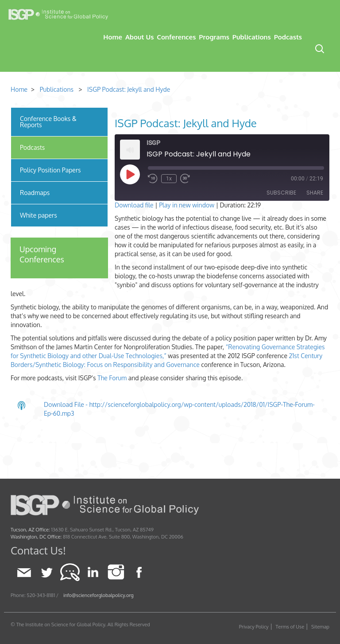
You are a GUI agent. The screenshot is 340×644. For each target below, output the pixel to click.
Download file (134, 205)
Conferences (176, 37)
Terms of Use (290, 627)
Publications (252, 37)
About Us (139, 37)
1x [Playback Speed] (169, 179)
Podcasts (288, 37)
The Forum (112, 378)
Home (113, 37)
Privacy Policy (254, 627)
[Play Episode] (130, 174)
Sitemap (320, 627)
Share (315, 193)
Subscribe (281, 193)
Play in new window (187, 205)
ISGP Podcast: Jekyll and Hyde (129, 89)
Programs (214, 37)
